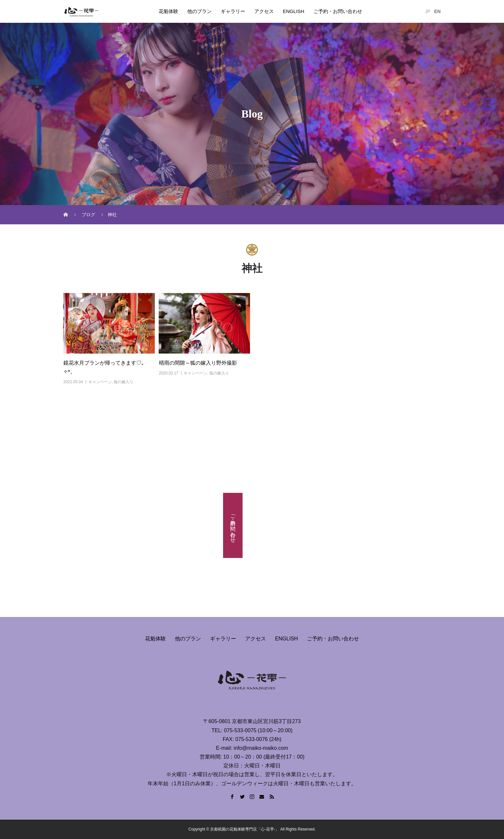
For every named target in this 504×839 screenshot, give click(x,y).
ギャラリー (233, 11)
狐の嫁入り (124, 382)
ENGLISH (294, 11)
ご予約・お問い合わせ (338, 11)
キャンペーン (100, 382)
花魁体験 (168, 11)
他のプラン (199, 11)
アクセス (264, 11)
